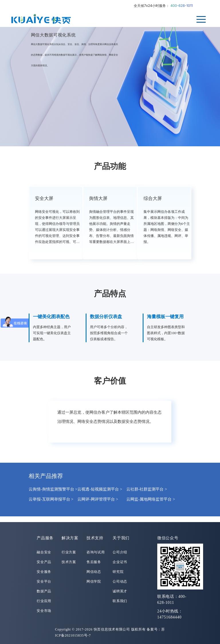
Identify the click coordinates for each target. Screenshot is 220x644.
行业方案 (69, 552)
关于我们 (121, 538)
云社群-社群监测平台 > (147, 489)
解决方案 (70, 538)
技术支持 (95, 538)
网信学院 (94, 581)
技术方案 (69, 562)
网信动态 (94, 572)
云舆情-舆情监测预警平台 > (53, 489)
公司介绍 (120, 552)
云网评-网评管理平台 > (98, 499)
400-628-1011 (182, 6)
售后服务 (94, 562)
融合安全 (44, 552)
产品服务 (45, 538)
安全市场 (44, 611)
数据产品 (44, 591)
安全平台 (44, 581)
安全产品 (44, 562)
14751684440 (169, 617)
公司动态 (120, 581)
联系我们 (120, 601)
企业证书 (120, 562)
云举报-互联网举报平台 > (51, 499)
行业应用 (44, 601)
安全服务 (44, 572)
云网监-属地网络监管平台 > (151, 499)
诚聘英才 (120, 591)
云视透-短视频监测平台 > (100, 489)
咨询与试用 (96, 552)
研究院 (118, 572)
